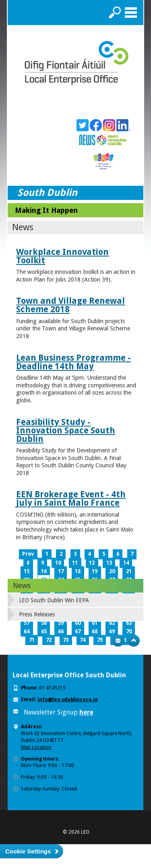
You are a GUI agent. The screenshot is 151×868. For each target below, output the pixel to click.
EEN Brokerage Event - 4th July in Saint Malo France (71, 498)
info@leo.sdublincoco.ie (68, 700)
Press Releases (37, 614)
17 (61, 571)
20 (112, 571)
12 (92, 563)
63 (129, 623)
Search (115, 13)
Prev (28, 554)
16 (44, 571)
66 (61, 632)
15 (27, 571)
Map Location (36, 747)
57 (27, 623)
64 (27, 632)
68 (95, 632)
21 (129, 571)
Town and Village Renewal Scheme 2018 (70, 305)
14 (126, 563)
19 (95, 571)
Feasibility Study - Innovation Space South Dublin (66, 430)
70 (129, 632)
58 (44, 623)
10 (58, 563)
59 (61, 623)
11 (75, 563)
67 (78, 632)
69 (112, 632)
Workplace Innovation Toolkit (62, 256)
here (86, 712)
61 (95, 623)
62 (112, 623)
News (22, 585)
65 (44, 632)
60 (78, 623)
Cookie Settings (28, 851)
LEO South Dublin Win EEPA (54, 600)
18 (78, 571)
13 (109, 563)
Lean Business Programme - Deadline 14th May (73, 362)
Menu (131, 13)
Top (134, 641)
